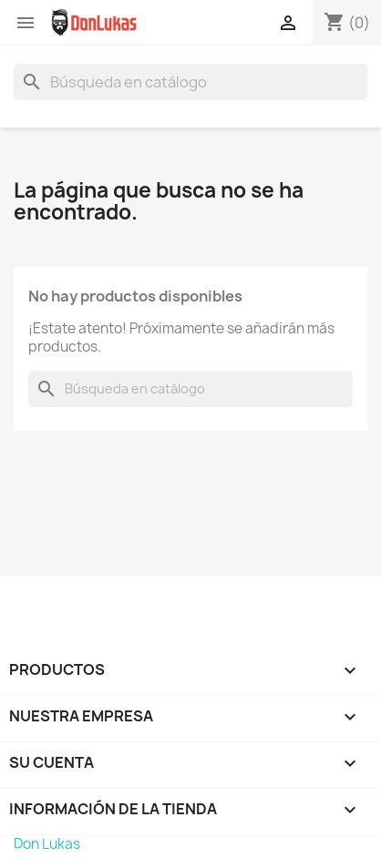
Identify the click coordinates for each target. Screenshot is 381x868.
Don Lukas (47, 844)
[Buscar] (190, 82)
